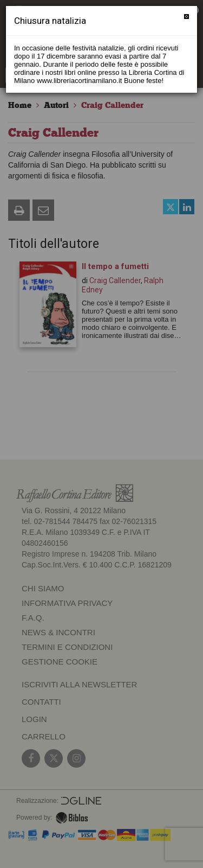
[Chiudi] (186, 17)
